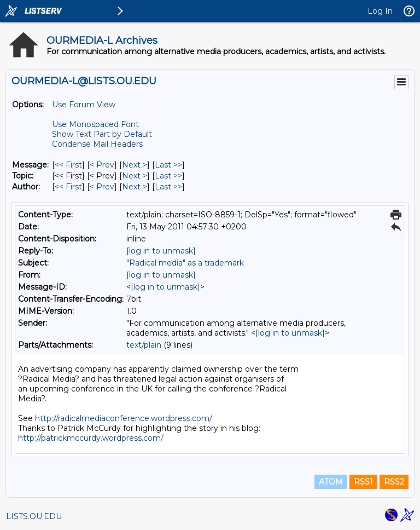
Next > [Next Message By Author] (135, 187)
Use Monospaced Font (95, 124)
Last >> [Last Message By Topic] (168, 176)
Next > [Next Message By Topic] (135, 176)
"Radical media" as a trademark (185, 263)
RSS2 (394, 482)
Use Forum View (84, 105)
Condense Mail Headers (97, 144)
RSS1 (363, 482)
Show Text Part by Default (102, 134)
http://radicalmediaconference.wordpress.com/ (124, 418)
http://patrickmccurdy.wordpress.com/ (91, 438)
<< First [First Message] (68, 165)
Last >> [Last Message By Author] (168, 187)
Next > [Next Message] (135, 165)
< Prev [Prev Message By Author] (102, 187)
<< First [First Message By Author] (68, 187)
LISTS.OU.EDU (34, 516)
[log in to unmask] (161, 251)
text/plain (144, 345)
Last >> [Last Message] (168, 165)
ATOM (331, 482)
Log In (380, 11)
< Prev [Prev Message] (102, 165)
